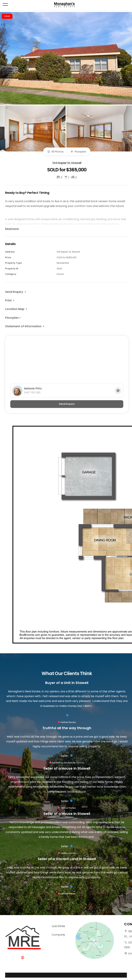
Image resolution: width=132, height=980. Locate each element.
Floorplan (78, 152)
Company (58, 935)
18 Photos (56, 152)
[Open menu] (5, 4)
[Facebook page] (23, 958)
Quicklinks (58, 926)
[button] (10, 300)
